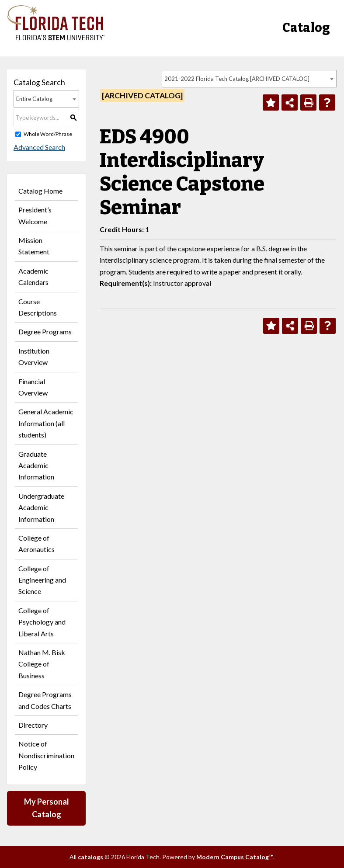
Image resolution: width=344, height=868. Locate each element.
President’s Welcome (35, 215)
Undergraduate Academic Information (41, 507)
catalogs (90, 857)
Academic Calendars (33, 276)
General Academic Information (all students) (46, 423)
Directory (33, 725)
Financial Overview (33, 387)
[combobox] (249, 79)
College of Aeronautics (36, 543)
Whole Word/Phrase (48, 134)
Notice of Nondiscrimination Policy (46, 755)
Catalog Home (40, 191)
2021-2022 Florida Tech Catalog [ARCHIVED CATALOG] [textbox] (237, 79)
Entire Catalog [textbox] (34, 99)
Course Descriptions (38, 307)
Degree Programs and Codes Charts (45, 700)
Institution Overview (34, 356)
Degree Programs (45, 332)
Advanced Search (39, 147)
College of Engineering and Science (42, 580)
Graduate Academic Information (36, 465)
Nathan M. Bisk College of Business (42, 664)
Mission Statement (34, 246)
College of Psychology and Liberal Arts (42, 622)
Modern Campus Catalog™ (235, 857)
